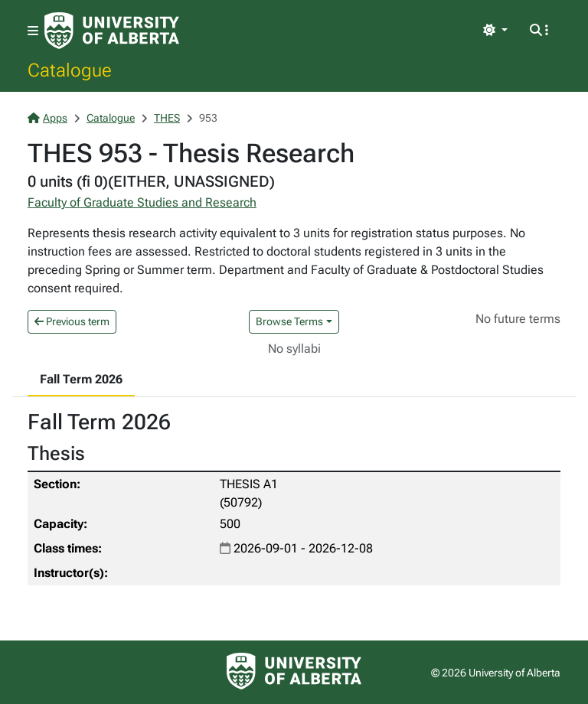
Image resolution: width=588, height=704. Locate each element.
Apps (47, 118)
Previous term (72, 321)
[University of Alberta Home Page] (112, 31)
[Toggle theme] (495, 31)
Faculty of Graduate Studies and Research (142, 202)
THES (167, 118)
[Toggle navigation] (33, 31)
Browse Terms (289, 321)
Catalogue (70, 70)
